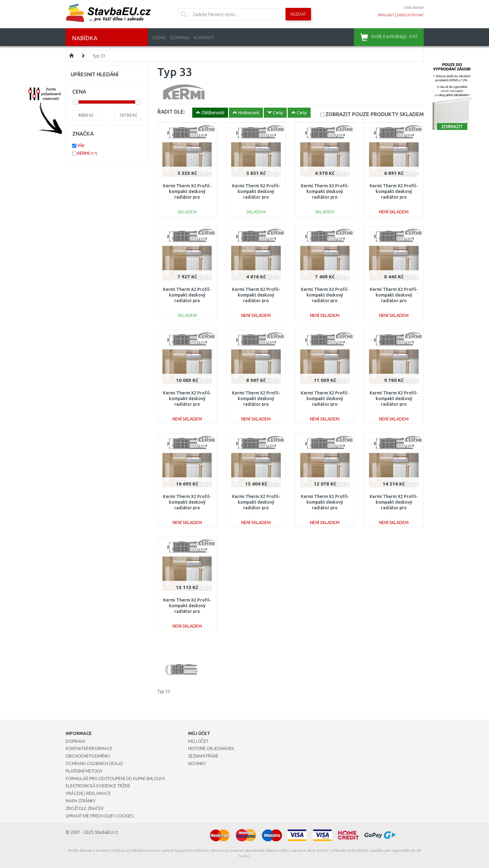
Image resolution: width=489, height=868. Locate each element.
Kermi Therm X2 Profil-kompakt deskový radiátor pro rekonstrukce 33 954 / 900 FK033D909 (325, 301)
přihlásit (386, 15)
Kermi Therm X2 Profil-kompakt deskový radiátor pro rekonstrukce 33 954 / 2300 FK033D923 (394, 508)
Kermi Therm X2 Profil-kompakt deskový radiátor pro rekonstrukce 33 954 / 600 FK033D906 (256, 197)
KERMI (87, 153)
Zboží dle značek (85, 808)
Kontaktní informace (89, 748)
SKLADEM (375, 114)
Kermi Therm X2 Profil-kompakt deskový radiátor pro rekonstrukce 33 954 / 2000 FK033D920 (187, 611)
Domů (159, 38)
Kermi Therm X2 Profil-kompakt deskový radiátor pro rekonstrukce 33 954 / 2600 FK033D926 (256, 508)
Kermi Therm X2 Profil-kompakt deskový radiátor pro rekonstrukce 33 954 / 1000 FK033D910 (187, 301)
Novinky (197, 764)
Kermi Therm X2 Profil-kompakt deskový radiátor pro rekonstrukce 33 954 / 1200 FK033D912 (256, 404)
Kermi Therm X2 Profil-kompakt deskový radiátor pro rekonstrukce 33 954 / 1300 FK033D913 (394, 404)
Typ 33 (99, 56)
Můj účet (198, 741)
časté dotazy (414, 8)
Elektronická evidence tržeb (98, 786)
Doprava (180, 38)
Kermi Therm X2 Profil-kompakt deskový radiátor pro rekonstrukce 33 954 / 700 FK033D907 (325, 197)
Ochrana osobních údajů (94, 764)
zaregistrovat (410, 15)
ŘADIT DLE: (171, 112)
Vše (81, 145)
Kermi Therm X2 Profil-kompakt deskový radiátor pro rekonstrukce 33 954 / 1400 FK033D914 (187, 404)
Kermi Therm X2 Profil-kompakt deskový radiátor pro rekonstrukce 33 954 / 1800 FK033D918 (325, 508)
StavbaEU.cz (106, 832)
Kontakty (204, 38)
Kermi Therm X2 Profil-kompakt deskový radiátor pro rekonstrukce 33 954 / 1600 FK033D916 (325, 404)
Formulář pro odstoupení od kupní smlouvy (115, 779)
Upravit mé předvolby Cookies (100, 816)
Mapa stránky (81, 801)
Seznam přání (203, 756)
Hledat (298, 14)
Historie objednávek (211, 748)
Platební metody (84, 771)
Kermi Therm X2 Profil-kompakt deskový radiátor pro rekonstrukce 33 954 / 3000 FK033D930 (187, 508)
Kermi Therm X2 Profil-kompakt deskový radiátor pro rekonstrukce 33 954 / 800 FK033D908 (394, 197)
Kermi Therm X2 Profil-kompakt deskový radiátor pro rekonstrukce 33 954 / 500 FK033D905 (187, 197)
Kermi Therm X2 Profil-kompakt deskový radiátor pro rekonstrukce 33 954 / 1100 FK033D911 (394, 301)
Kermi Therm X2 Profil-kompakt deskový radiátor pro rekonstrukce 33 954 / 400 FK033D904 (256, 301)
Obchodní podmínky (88, 756)
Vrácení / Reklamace (88, 793)
